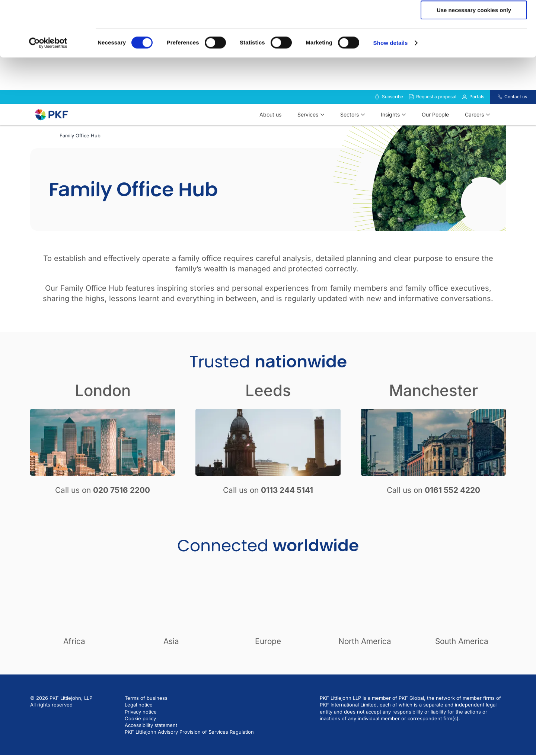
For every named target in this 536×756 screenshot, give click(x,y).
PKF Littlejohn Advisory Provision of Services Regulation (189, 752)
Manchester (433, 410)
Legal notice (139, 724)
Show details (391, 95)
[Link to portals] (465, 117)
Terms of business (146, 718)
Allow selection (474, 40)
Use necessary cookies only (474, 62)
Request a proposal (436, 116)
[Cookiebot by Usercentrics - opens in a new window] (48, 95)
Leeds (268, 410)
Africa (74, 661)
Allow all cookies (474, 18)
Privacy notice (141, 731)
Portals (477, 116)
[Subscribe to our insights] (377, 117)
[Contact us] (495, 117)
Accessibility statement (151, 745)
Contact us (516, 116)
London (103, 410)
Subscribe (393, 116)
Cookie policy (140, 738)
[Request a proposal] (411, 117)
